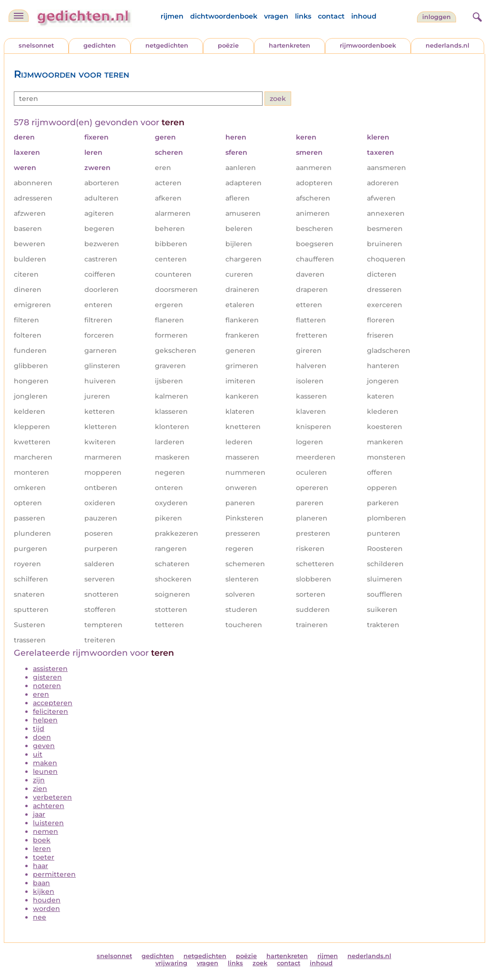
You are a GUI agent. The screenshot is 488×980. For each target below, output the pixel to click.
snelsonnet (36, 45)
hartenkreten (290, 45)
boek (42, 840)
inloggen (437, 17)
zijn (39, 780)
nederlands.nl (447, 45)
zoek (260, 963)
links (303, 16)
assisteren (50, 669)
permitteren (54, 874)
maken (45, 763)
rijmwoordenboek (368, 45)
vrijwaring (171, 963)
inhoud (364, 16)
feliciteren (51, 711)
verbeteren (52, 797)
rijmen (172, 16)
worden (46, 909)
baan (41, 883)
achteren (49, 806)
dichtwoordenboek (224, 16)
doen (42, 737)
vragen (276, 16)
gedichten (100, 45)
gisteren (47, 677)
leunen (45, 771)
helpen (45, 720)
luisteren (48, 823)
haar (41, 866)
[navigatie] (19, 16)
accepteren (53, 703)
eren (41, 694)
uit (38, 754)
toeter (44, 857)
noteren (47, 686)
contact (331, 16)
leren (42, 849)
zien (40, 789)
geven (44, 746)
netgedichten (167, 45)
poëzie (228, 45)
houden (47, 900)
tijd (39, 729)
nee (40, 917)
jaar (39, 814)
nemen (46, 831)
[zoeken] (476, 16)
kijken (44, 891)
